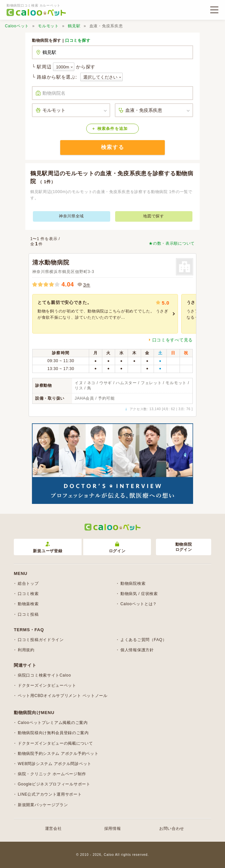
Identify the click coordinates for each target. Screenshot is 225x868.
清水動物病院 (51, 262)
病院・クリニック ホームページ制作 (52, 774)
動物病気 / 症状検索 (139, 594)
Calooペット (17, 26)
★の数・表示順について (172, 243)
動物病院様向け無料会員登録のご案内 (53, 733)
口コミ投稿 (28, 614)
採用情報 (113, 829)
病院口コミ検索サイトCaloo (44, 675)
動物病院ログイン (184, 547)
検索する (113, 147)
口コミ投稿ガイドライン (41, 640)
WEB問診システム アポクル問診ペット (55, 764)
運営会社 (53, 829)
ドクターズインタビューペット (47, 685)
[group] (105, 314)
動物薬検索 (28, 604)
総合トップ (28, 583)
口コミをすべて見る (173, 340)
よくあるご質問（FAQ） (143, 640)
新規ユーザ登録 (48, 547)
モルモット (48, 26)
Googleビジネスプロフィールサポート (54, 784)
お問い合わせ (172, 829)
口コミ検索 (28, 594)
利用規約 (26, 650)
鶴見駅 (74, 26)
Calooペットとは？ (139, 604)
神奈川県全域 (71, 216)
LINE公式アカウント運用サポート (50, 794)
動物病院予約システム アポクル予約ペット (58, 754)
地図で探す (154, 216)
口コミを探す (78, 40)
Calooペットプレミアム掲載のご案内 (53, 723)
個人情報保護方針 (137, 650)
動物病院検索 (133, 583)
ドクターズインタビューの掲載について (55, 743)
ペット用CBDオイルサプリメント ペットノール (63, 696)
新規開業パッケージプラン (43, 805)
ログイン (117, 547)
